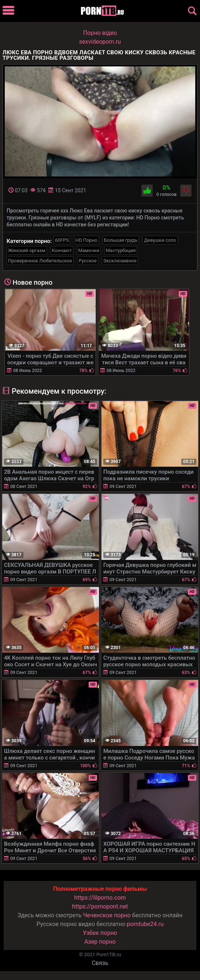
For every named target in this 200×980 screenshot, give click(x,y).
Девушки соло (160, 240)
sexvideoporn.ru (100, 42)
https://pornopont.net (100, 906)
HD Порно (86, 240)
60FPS (62, 240)
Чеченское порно (107, 915)
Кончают (62, 250)
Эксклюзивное (120, 261)
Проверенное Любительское (40, 261)
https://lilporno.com (100, 898)
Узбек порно (100, 933)
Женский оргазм (27, 250)
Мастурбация (121, 250)
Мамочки (89, 250)
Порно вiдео (100, 33)
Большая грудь (121, 240)
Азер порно (100, 942)
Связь (100, 963)
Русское (88, 261)
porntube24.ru (145, 924)
